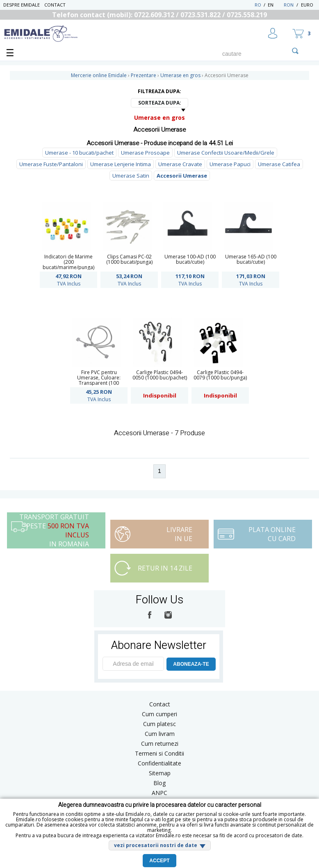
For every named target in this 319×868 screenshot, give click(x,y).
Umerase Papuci (230, 164)
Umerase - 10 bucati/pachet (79, 153)
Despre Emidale (22, 5)
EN (275, 5)
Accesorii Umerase (182, 176)
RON (289, 5)
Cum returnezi (160, 744)
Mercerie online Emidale (99, 75)
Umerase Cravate (180, 164)
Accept (159, 861)
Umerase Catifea (279, 164)
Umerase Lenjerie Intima (121, 164)
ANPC (159, 793)
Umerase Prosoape (145, 153)
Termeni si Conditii (159, 753)
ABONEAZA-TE (191, 664)
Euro (307, 5)
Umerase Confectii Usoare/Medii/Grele (226, 153)
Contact (55, 5)
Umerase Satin (131, 176)
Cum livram (160, 734)
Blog (159, 783)
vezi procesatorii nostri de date (156, 845)
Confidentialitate (159, 763)
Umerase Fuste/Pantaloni (51, 164)
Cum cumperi (159, 714)
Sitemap (160, 773)
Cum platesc (159, 724)
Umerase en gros (159, 118)
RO (258, 5)
